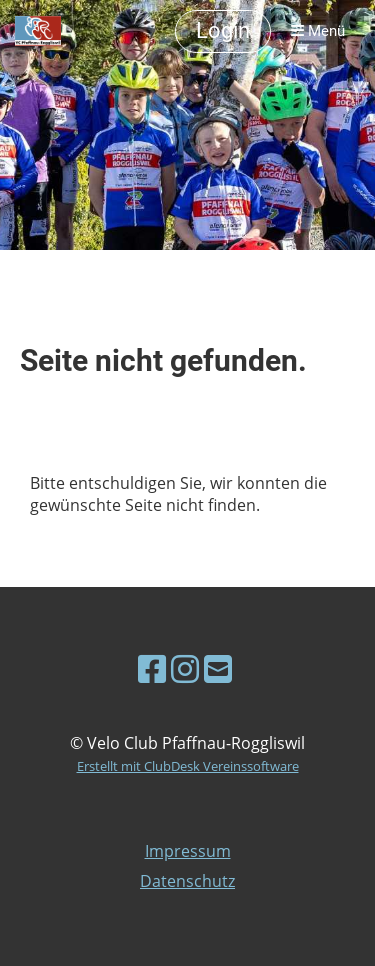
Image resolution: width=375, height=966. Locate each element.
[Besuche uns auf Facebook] (152, 668)
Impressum (188, 851)
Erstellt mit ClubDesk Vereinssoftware (188, 766)
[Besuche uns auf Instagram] (185, 668)
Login (223, 30)
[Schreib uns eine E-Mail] (218, 668)
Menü (318, 31)
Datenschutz (187, 881)
